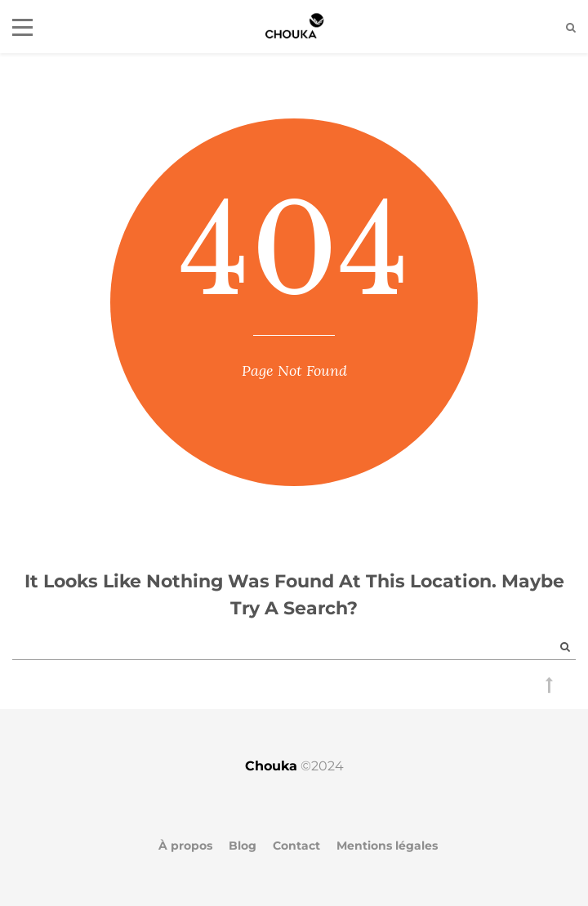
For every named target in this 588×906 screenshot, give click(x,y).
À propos (185, 846)
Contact (296, 846)
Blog (243, 846)
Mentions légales (387, 846)
